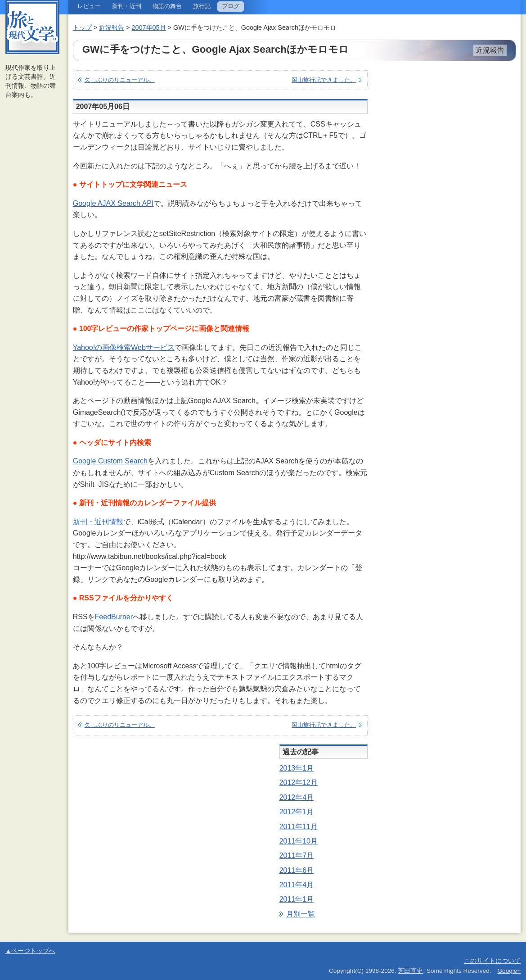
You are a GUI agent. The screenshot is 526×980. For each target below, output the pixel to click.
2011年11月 (299, 827)
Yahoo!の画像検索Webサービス (124, 347)
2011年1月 (297, 899)
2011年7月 (297, 855)
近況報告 (112, 27)
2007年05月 (149, 27)
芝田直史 (410, 971)
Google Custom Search (110, 461)
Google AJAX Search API (113, 203)
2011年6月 (297, 870)
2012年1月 (297, 812)
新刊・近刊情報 (98, 522)
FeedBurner (114, 617)
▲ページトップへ (30, 951)
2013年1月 (297, 768)
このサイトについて (492, 961)
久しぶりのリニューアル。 (120, 80)
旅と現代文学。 (32, 27)
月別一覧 (301, 914)
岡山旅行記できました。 (324, 80)
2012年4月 (297, 797)
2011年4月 (297, 885)
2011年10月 (299, 841)
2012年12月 (299, 783)
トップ (82, 27)
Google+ (509, 971)
